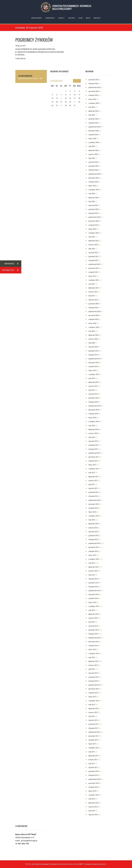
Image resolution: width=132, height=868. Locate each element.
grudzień (94, 80)
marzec (93, 154)
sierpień (93, 95)
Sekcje (61, 18)
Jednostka (50, 18)
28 (61, 106)
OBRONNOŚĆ (13, 264)
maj (92, 107)
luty (92, 115)
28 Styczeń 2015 (20, 46)
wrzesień (94, 91)
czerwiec (94, 103)
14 (61, 98)
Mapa (88, 18)
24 (75, 102)
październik (95, 87)
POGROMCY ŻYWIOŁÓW (34, 40)
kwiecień (94, 111)
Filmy (81, 18)
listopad (93, 84)
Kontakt (97, 18)
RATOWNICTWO (12, 270)
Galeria (72, 18)
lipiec (92, 99)
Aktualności (37, 18)
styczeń (56, 81)
